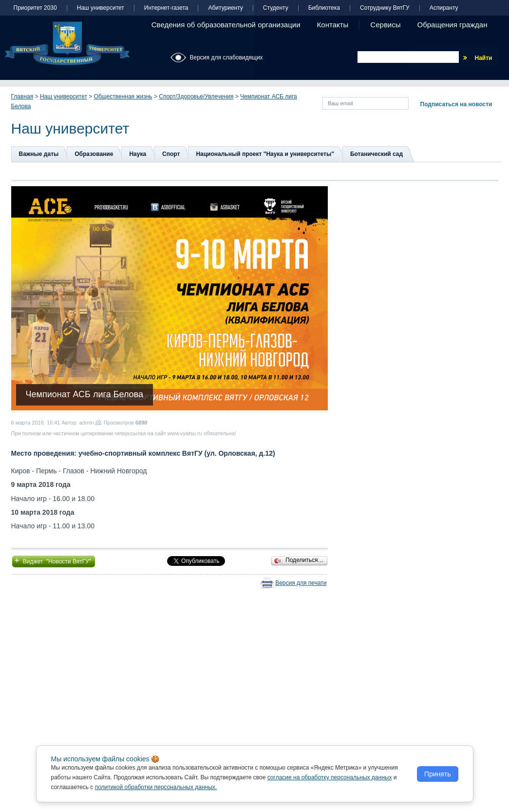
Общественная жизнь (123, 97)
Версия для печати (301, 583)
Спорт (171, 154)
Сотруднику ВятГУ (385, 8)
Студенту (276, 8)
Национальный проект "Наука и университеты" (265, 154)
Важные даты (39, 154)
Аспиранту (444, 8)
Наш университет (101, 8)
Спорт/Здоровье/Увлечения (196, 97)
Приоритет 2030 (35, 8)
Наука (138, 154)
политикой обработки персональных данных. (156, 787)
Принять (438, 774)
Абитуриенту (225, 8)
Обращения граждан (452, 25)
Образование (94, 154)
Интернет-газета (166, 8)
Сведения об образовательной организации (226, 25)
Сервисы (385, 25)
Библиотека (324, 8)
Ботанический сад (377, 154)
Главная (22, 97)
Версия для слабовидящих (226, 58)
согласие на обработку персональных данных (330, 777)
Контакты (333, 25)
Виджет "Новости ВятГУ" (54, 561)
